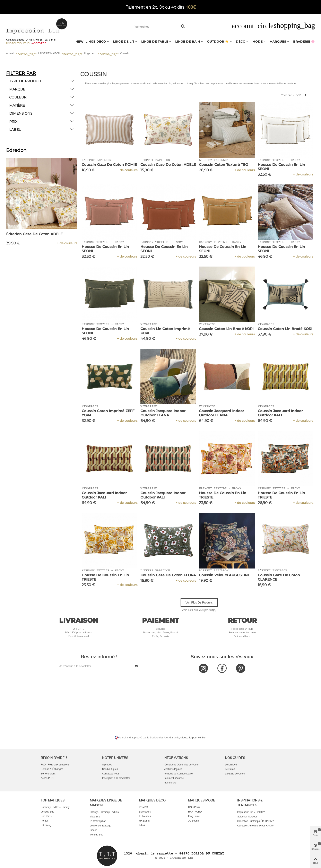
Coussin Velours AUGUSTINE (224, 575)
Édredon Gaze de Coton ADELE (34, 234)
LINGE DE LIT (124, 42)
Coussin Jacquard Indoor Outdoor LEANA (163, 413)
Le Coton (230, 769)
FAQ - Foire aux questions (55, 765)
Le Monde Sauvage (101, 826)
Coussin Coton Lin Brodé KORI (226, 329)
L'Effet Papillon (98, 821)
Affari (142, 825)
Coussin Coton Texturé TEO (224, 165)
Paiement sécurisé (174, 778)
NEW (80, 42)
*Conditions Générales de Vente (181, 765)
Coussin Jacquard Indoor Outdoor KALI (280, 413)
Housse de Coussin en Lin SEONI (281, 167)
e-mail (53, 40)
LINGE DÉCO (96, 42)
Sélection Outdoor (247, 817)
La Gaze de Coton (235, 774)
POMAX (143, 807)
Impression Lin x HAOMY (251, 812)
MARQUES (278, 42)
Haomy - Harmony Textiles (104, 812)
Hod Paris (46, 816)
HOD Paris (194, 807)
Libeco (93, 830)
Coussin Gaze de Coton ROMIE (109, 165)
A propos (107, 765)
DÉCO (241, 42)
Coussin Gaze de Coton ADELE (168, 165)
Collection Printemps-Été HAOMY (256, 821)
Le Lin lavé (231, 765)
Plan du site (170, 783)
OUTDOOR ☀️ (218, 42)
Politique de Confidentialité (178, 774)
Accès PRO (47, 778)
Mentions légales (173, 769)
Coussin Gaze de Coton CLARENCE (279, 577)
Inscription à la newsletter (116, 778)
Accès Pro (39, 43)
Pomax (45, 821)
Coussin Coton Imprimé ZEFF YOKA (108, 413)
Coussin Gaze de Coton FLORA (168, 575)
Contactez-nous (111, 774)
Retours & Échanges (52, 769)
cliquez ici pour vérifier (193, 738)
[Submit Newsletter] (136, 666)
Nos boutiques (110, 769)
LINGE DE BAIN (188, 42)
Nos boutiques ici (18, 43)
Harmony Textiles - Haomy (55, 807)
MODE (258, 42)
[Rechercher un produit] (183, 26)
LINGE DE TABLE (155, 42)
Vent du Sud (47, 812)
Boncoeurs (145, 812)
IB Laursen (145, 816)
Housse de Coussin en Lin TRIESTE (223, 495)
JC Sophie (194, 821)
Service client (48, 774)
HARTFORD (195, 812)
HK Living (46, 825)
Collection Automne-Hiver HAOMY (256, 826)
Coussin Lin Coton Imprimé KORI (165, 331)
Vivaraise (95, 817)
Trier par (288, 95)
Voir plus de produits (199, 602)
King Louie (194, 816)
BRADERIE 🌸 (304, 42)
